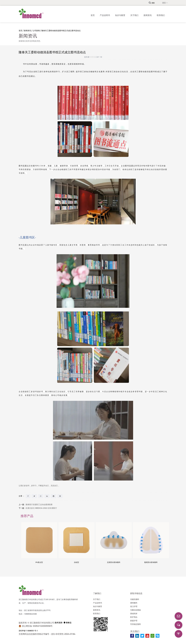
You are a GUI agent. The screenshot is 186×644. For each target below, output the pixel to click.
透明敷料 (134, 603)
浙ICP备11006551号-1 (28, 631)
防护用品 (134, 617)
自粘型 (76, 562)
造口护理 (134, 606)
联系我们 (161, 15)
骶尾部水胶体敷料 (151, 562)
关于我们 (134, 15)
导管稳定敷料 (136, 624)
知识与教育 (120, 15)
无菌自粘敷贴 (136, 610)
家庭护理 (134, 621)
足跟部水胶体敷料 (114, 562)
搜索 (152, 3)
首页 (93, 15)
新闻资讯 (148, 15)
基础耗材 (134, 614)
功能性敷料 (135, 599)
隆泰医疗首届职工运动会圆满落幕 (39, 505)
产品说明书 (105, 15)
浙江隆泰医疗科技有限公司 (42, 623)
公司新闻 (36, 31)
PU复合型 (39, 562)
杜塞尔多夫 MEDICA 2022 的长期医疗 (41, 508)
